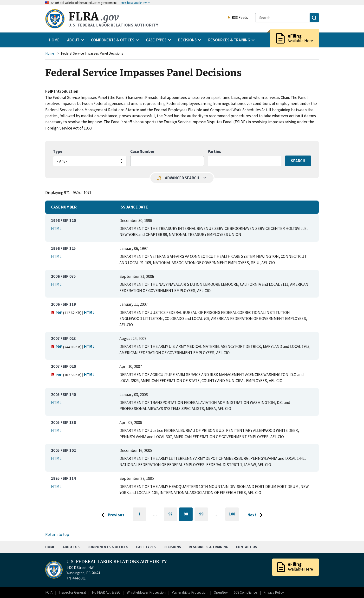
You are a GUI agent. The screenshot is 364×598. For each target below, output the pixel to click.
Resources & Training (208, 547)
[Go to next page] (256, 515)
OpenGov (221, 592)
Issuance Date (134, 207)
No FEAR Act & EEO (106, 592)
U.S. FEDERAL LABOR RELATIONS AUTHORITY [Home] (117, 562)
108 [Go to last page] (234, 516)
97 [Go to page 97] (173, 515)
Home (54, 40)
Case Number (142, 151)
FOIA (49, 592)
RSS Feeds (238, 18)
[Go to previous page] (111, 515)
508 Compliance (246, 592)
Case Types (146, 547)
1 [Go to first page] (142, 516)
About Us (71, 547)
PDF (56, 313)
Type (58, 151)
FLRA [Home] (94, 16)
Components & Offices (108, 547)
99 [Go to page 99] (204, 515)
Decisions (172, 547)
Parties (214, 151)
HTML (56, 228)
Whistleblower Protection (146, 592)
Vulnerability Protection (190, 592)
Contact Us (247, 547)
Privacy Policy (274, 592)
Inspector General (72, 592)
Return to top (57, 534)
